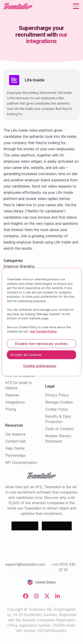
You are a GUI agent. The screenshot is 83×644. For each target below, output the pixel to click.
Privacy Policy (57, 395)
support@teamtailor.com (25, 564)
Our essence (15, 434)
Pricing (11, 409)
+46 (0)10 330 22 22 (63, 567)
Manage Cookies (59, 402)
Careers (51, 356)
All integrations (21, 313)
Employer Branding (21, 368)
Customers (54, 363)
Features (12, 395)
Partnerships (15, 455)
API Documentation (21, 462)
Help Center (15, 448)
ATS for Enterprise (20, 375)
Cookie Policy (57, 409)
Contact (52, 370)
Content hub (15, 441)
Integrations (15, 402)
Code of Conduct (59, 429)
